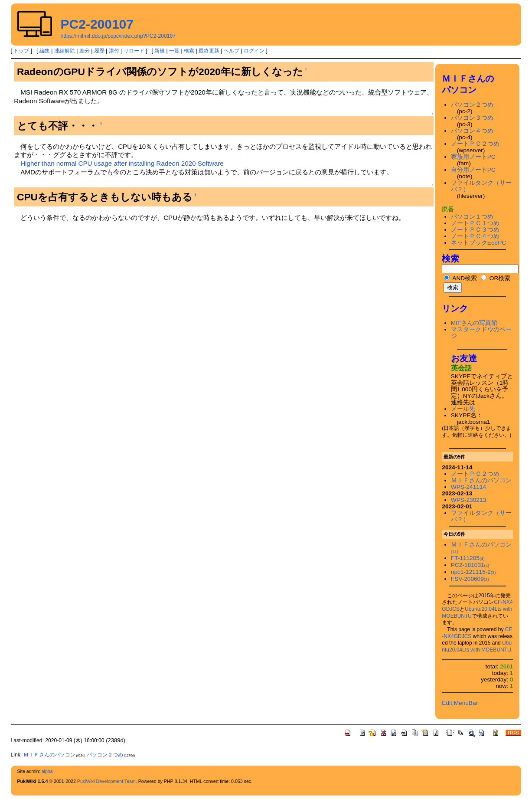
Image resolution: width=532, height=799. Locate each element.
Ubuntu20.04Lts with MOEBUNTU (477, 646)
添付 (114, 51)
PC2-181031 (470, 565)
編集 (45, 51)
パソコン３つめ (472, 118)
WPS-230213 (468, 500)
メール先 (463, 409)
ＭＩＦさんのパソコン (481, 480)
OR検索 (496, 278)
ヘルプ (232, 51)
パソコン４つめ (472, 131)
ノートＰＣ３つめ (475, 230)
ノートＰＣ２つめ (475, 144)
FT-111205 (468, 558)
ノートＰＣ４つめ (475, 236)
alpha (47, 771)
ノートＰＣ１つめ (475, 223)
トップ (21, 51)
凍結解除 (65, 51)
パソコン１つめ (472, 217)
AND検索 (460, 278)
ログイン (254, 51)
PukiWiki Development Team (106, 781)
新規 (160, 51)
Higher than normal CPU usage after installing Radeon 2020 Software (122, 163)
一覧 (174, 51)
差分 (85, 51)
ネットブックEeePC (478, 243)
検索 (189, 51)
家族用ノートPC (473, 157)
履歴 (99, 51)
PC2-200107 (97, 24)
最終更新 (209, 51)
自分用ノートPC (473, 170)
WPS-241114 (468, 487)
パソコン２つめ (472, 105)
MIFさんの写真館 (474, 323)
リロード (134, 51)
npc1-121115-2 (473, 572)
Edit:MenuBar (460, 703)
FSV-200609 (470, 579)
